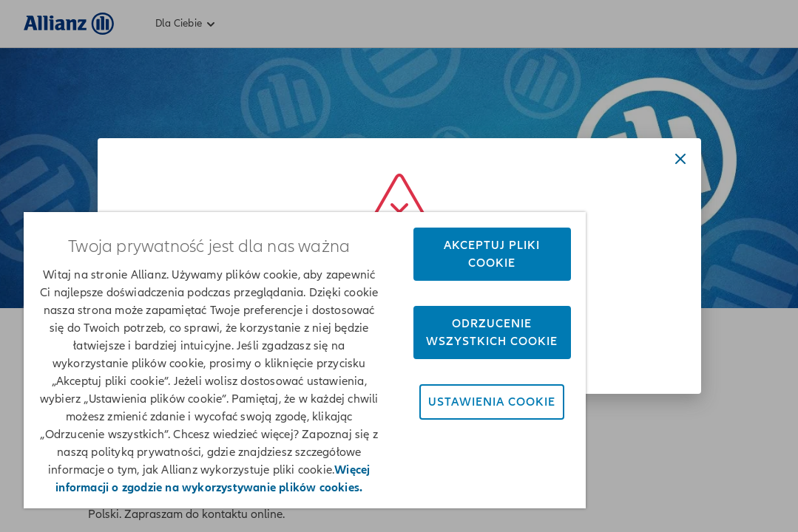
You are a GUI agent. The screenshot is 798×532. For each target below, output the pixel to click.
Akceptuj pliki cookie (408, 186)
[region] (255, 326)
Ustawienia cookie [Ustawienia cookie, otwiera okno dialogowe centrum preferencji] (408, 361)
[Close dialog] (680, 159)
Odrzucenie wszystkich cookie (408, 273)
